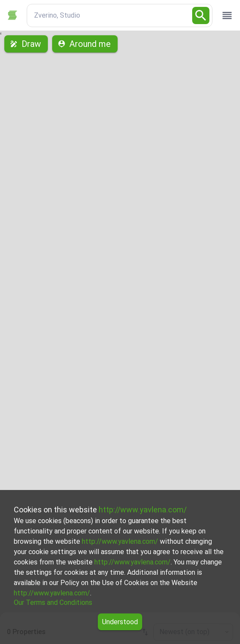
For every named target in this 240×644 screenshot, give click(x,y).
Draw (26, 44)
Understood (120, 622)
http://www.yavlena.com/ (143, 510)
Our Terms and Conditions (53, 602)
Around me (85, 44)
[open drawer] (227, 15)
